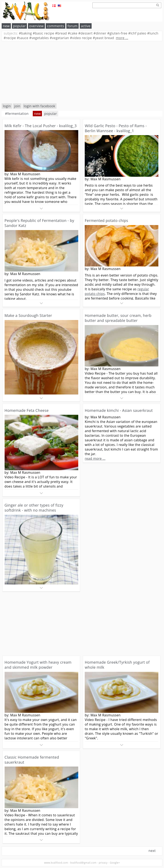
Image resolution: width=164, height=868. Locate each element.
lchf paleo (137, 33)
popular (20, 26)
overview (36, 26)
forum (73, 26)
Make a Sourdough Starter (28, 315)
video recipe (81, 38)
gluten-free (117, 33)
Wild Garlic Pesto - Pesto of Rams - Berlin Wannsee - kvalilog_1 (116, 128)
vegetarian (59, 38)
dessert (85, 33)
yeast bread (103, 38)
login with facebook (40, 106)
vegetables (39, 38)
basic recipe (44, 33)
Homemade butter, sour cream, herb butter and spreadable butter (118, 318)
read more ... (95, 458)
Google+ (115, 863)
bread (61, 33)
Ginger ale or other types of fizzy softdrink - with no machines (34, 508)
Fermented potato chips (106, 220)
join (17, 106)
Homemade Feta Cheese (27, 410)
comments (56, 26)
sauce (23, 38)
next (152, 851)
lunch (153, 33)
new (6, 26)
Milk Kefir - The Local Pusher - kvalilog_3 (41, 126)
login (7, 106)
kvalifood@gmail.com (83, 863)
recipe (10, 38)
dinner (100, 33)
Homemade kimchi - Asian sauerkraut (119, 410)
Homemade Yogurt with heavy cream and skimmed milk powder (38, 665)
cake (73, 33)
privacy (103, 863)
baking (25, 33)
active (86, 26)
